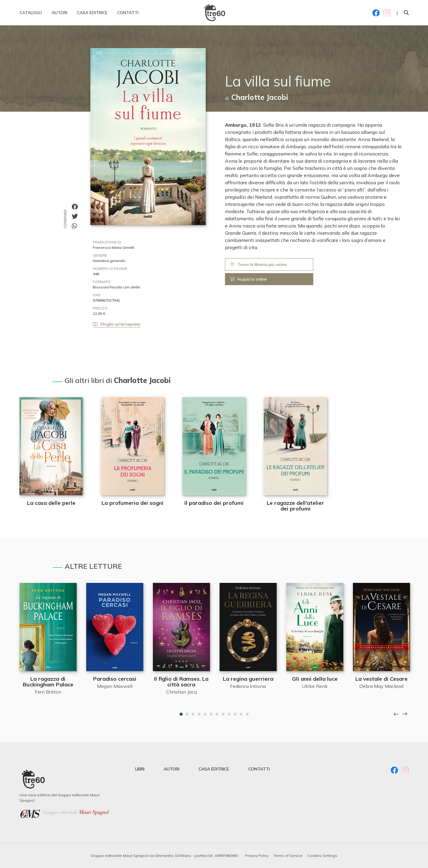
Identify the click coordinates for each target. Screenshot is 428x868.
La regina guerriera (248, 679)
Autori (59, 15)
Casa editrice (92, 15)
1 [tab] (181, 714)
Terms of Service (288, 856)
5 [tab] (205, 714)
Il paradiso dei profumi (214, 503)
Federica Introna (248, 686)
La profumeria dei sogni (132, 503)
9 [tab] (229, 714)
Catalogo (31, 15)
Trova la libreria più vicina (258, 264)
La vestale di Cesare (381, 679)
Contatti (128, 15)
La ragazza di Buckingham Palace (48, 682)
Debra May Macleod (381, 686)
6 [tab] (211, 714)
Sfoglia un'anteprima (117, 324)
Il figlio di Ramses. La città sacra (181, 682)
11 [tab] (241, 714)
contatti (259, 769)
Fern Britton (48, 692)
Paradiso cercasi (115, 679)
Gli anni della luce (315, 679)
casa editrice (214, 769)
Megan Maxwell (115, 686)
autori (172, 769)
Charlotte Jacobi (260, 97)
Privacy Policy (257, 856)
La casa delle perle (51, 503)
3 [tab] (193, 714)
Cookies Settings (322, 856)
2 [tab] (187, 714)
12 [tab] (247, 714)
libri (140, 769)
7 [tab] (217, 714)
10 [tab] (235, 714)
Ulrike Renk (315, 686)
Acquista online (248, 279)
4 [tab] (199, 714)
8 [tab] (223, 714)
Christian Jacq (181, 692)
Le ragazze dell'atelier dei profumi (295, 506)
